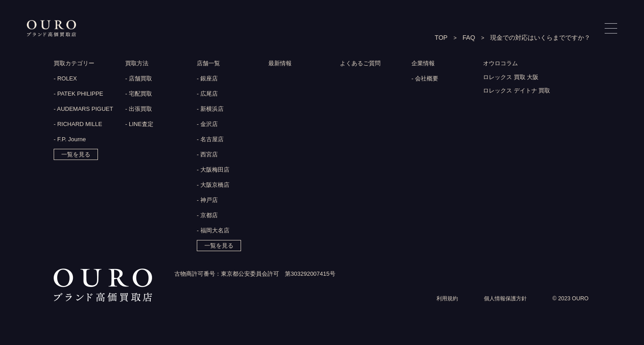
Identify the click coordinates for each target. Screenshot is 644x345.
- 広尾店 (207, 95)
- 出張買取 (139, 110)
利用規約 (441, 310)
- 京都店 (207, 216)
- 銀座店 (207, 79)
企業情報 (424, 64)
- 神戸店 (207, 201)
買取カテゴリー (76, 64)
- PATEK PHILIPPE (78, 95)
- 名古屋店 (210, 140)
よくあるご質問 (362, 64)
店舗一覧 (209, 64)
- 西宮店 (207, 155)
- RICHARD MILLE (78, 125)
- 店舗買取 (139, 79)
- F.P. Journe (70, 140)
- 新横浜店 (210, 110)
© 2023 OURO (570, 310)
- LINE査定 (139, 125)
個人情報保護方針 (502, 310)
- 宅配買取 (139, 95)
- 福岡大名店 (213, 231)
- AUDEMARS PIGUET (83, 110)
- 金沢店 (207, 125)
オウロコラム (502, 64)
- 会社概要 (425, 79)
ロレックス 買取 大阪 (513, 79)
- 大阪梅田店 (213, 170)
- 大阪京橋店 (213, 186)
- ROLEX (65, 79)
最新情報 (281, 64)
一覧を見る (76, 155)
